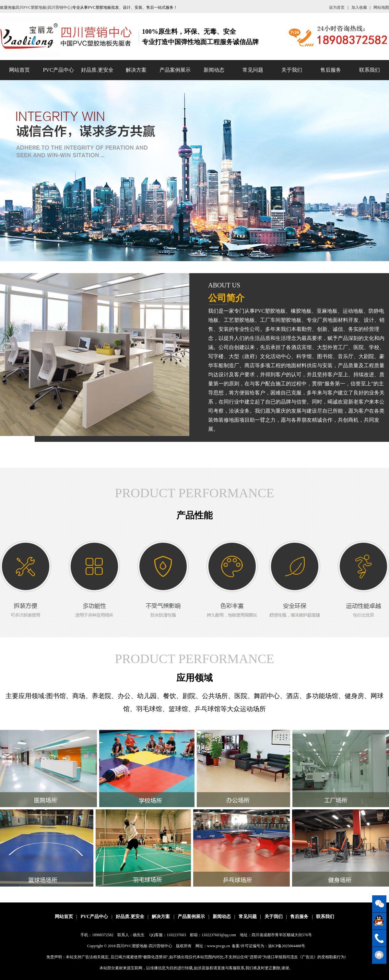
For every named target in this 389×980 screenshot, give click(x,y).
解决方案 (136, 70)
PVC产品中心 (58, 70)
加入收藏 (359, 7)
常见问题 (253, 70)
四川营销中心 (160, 946)
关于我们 (292, 70)
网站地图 (381, 7)
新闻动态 (214, 70)
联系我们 (370, 70)
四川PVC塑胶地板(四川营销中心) (44, 7)
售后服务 (331, 70)
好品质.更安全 (97, 70)
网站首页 (19, 70)
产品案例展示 (175, 70)
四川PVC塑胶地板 (132, 946)
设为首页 (337, 7)
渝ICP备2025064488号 (287, 946)
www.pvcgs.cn (219, 946)
